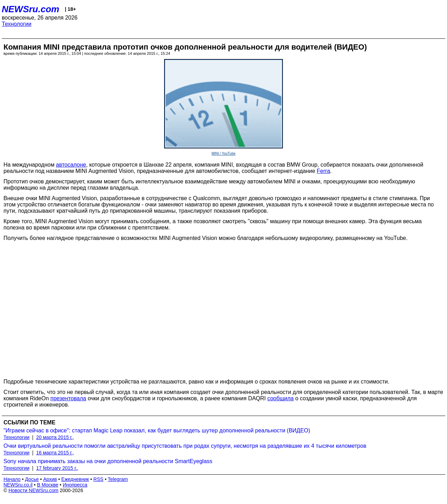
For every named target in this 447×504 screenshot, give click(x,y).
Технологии (17, 24)
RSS (98, 479)
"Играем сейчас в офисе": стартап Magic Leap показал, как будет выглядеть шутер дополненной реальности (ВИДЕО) (157, 430)
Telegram (118, 479)
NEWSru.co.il (18, 485)
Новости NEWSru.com (33, 490)
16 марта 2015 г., (55, 453)
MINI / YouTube (224, 154)
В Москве (48, 485)
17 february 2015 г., (57, 468)
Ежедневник (75, 479)
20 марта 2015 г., (55, 437)
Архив (50, 479)
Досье (32, 479)
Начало (12, 479)
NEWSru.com (31, 9)
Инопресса (75, 485)
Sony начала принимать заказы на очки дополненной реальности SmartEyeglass (108, 461)
